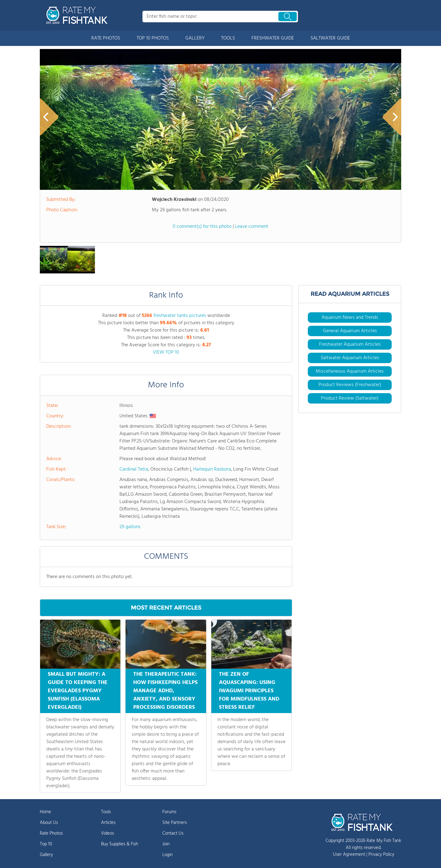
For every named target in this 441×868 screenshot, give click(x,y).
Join (166, 844)
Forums (169, 812)
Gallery (46, 855)
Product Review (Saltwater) (350, 398)
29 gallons (130, 527)
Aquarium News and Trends (350, 318)
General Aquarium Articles (350, 331)
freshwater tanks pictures (180, 316)
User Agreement (349, 855)
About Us (49, 823)
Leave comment (252, 227)
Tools (106, 812)
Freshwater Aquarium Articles (350, 344)
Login (168, 855)
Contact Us (173, 833)
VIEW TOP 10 (166, 352)
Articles (108, 823)
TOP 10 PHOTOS (153, 38)
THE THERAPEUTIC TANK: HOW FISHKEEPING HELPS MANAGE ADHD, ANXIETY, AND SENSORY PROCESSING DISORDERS (165, 691)
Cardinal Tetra (134, 469)
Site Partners (175, 823)
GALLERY (195, 38)
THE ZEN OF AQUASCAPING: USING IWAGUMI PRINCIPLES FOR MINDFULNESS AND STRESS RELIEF (249, 691)
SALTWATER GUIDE (330, 38)
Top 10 (46, 844)
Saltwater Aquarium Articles (350, 358)
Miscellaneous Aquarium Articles (350, 371)
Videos (107, 833)
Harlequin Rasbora (212, 469)
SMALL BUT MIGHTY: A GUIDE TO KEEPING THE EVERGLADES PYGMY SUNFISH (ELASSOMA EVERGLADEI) (78, 691)
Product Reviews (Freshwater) (350, 385)
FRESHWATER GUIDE (273, 38)
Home (45, 812)
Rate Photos (51, 833)
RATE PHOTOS (106, 38)
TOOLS (228, 38)
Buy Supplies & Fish (120, 844)
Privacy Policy (381, 855)
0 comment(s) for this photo (202, 227)
